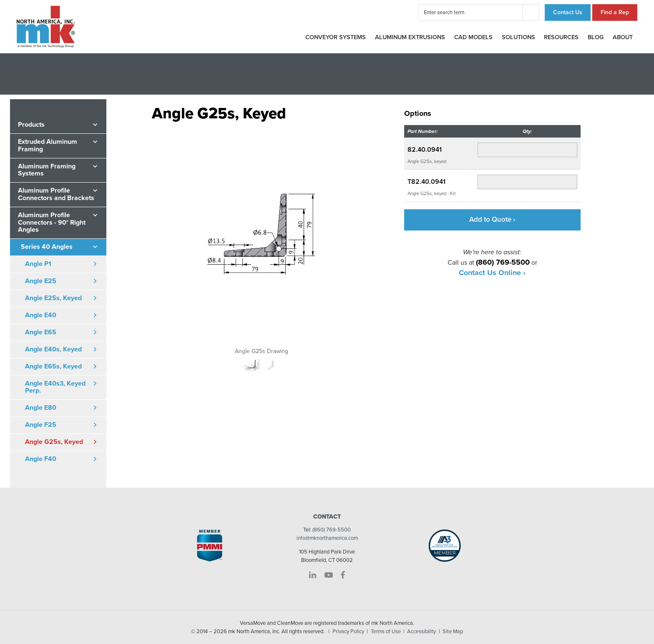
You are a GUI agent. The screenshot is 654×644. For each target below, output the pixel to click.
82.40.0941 (425, 150)
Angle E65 (41, 332)
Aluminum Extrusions (410, 37)
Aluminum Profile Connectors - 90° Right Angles (52, 222)
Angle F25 (41, 425)
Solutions (518, 37)
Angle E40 (41, 315)
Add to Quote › (492, 219)
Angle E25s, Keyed (53, 298)
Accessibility (421, 631)
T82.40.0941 (426, 182)
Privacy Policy (348, 631)
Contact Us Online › (492, 273)
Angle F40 (41, 459)
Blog (596, 37)
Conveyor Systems (336, 37)
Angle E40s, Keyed (53, 349)
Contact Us (568, 12)
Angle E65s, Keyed (53, 366)
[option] (262, 238)
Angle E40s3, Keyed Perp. (55, 387)
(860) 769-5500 (332, 530)
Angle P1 (38, 264)
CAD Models (473, 37)
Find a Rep (615, 12)
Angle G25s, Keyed (54, 442)
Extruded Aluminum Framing (48, 145)
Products (31, 125)
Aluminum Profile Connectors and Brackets (56, 194)
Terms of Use (386, 631)
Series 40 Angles (47, 247)
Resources (561, 37)
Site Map (453, 631)
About (623, 37)
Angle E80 (41, 408)
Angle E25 (41, 281)
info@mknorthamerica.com (327, 538)
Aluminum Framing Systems (47, 170)
